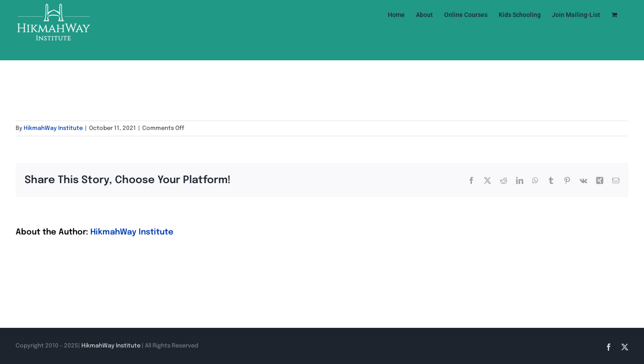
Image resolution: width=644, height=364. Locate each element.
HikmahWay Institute (53, 128)
